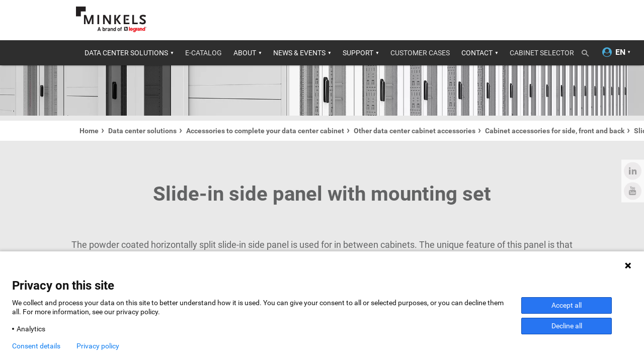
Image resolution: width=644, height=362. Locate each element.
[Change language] (620, 53)
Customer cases (420, 53)
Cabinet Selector (542, 53)
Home (89, 131)
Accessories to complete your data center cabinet (265, 131)
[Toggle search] (589, 51)
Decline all (567, 326)
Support (358, 53)
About (245, 53)
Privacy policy (98, 346)
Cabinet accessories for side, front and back (555, 131)
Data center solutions (126, 53)
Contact (477, 53)
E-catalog (204, 53)
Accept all (567, 305)
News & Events (299, 53)
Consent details (36, 346)
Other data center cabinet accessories (415, 131)
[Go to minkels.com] (111, 19)
